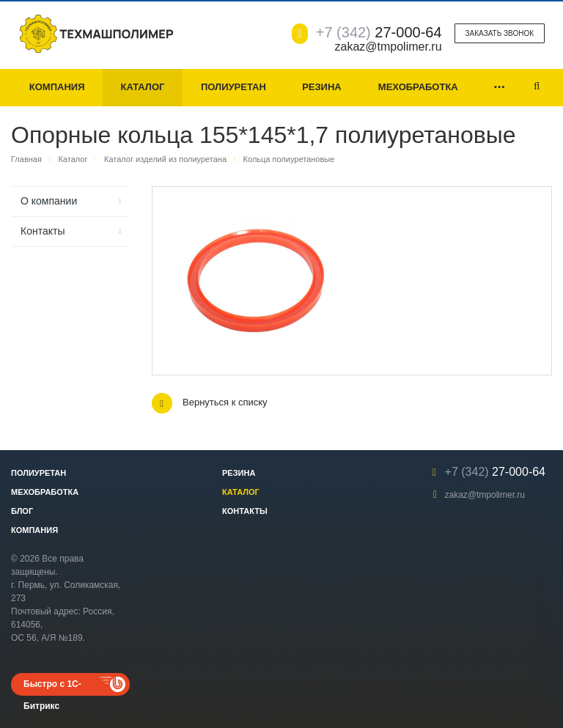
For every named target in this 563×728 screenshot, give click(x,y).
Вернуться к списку (210, 403)
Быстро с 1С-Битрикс (52, 687)
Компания (57, 87)
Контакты (43, 231)
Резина (322, 87)
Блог (22, 511)
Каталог (142, 87)
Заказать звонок (500, 33)
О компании (49, 201)
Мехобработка (418, 87)
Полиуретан (233, 87)
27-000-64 (379, 32)
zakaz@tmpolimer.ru (485, 495)
